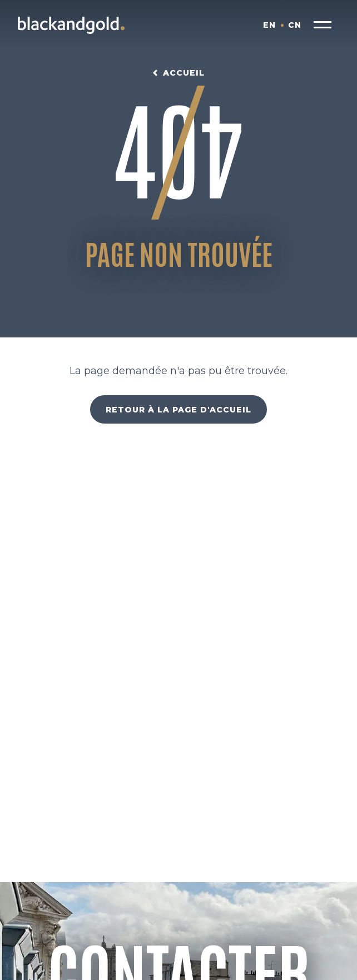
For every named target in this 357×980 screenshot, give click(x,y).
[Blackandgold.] (71, 25)
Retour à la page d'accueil (178, 410)
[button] (323, 25)
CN (295, 25)
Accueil (184, 73)
